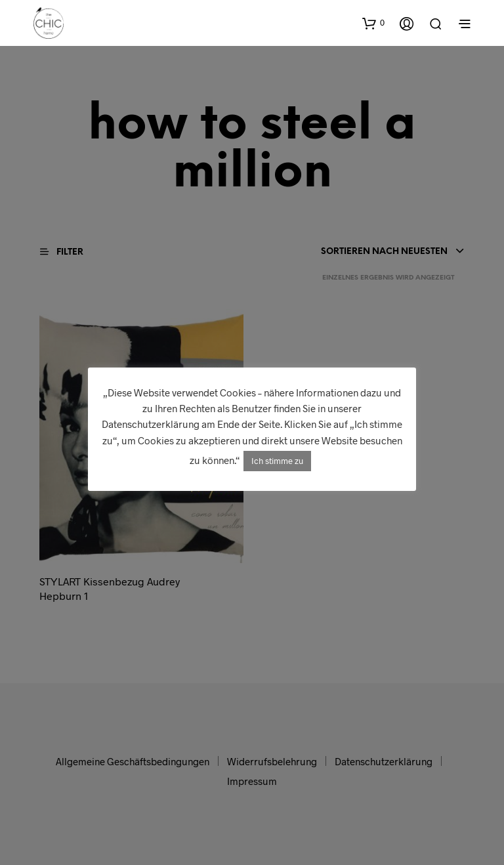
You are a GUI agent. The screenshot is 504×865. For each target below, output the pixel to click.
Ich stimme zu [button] (277, 461)
